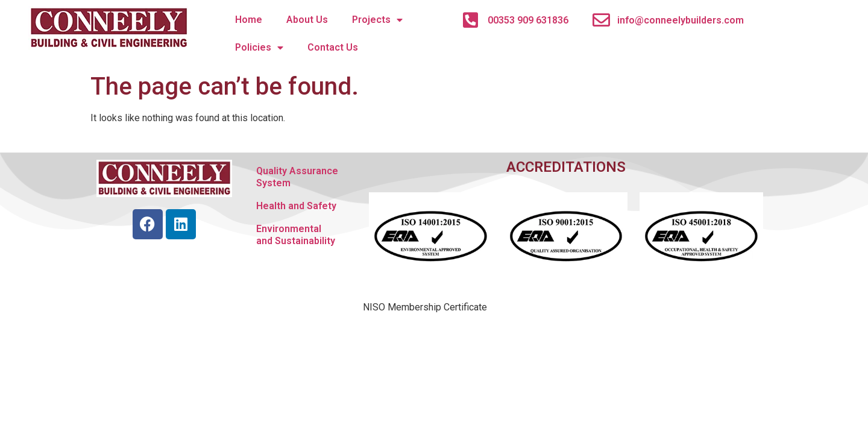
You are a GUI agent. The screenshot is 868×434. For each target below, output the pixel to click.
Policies (259, 48)
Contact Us (333, 47)
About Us (307, 20)
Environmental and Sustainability (296, 235)
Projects (377, 20)
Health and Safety (296, 206)
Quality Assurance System (297, 177)
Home (249, 20)
